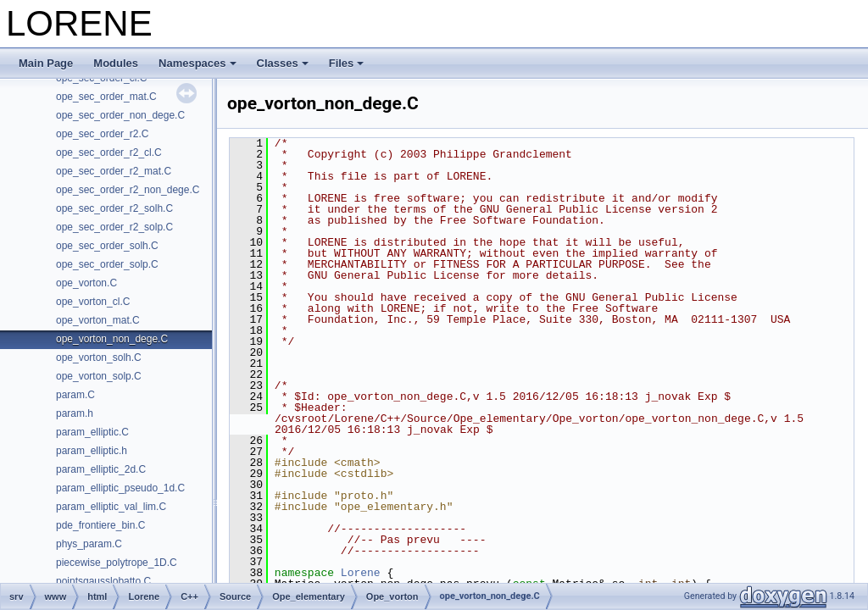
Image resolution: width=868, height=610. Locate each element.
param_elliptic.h (92, 451)
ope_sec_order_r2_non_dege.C (128, 190)
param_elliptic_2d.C (101, 469)
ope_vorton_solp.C (99, 376)
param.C (75, 395)
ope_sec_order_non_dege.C (120, 115)
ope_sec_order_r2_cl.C (109, 152)
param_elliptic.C (92, 432)
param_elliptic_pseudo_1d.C (120, 488)
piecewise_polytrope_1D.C (117, 563)
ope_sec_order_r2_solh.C (114, 208)
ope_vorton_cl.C (93, 302)
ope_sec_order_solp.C (107, 264)
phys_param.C (89, 544)
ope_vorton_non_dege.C (112, 339)
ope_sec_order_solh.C (107, 246)
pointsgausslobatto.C (103, 581)
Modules (116, 63)
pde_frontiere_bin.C (100, 525)
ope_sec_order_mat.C (106, 97)
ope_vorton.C (86, 283)
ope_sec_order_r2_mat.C (114, 171)
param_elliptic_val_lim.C (111, 507)
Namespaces (198, 63)
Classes (283, 63)
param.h (75, 413)
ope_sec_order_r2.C (102, 134)
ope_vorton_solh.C (99, 358)
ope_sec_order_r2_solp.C (114, 227)
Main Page (46, 63)
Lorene (361, 573)
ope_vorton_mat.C (98, 320)
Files (347, 63)
